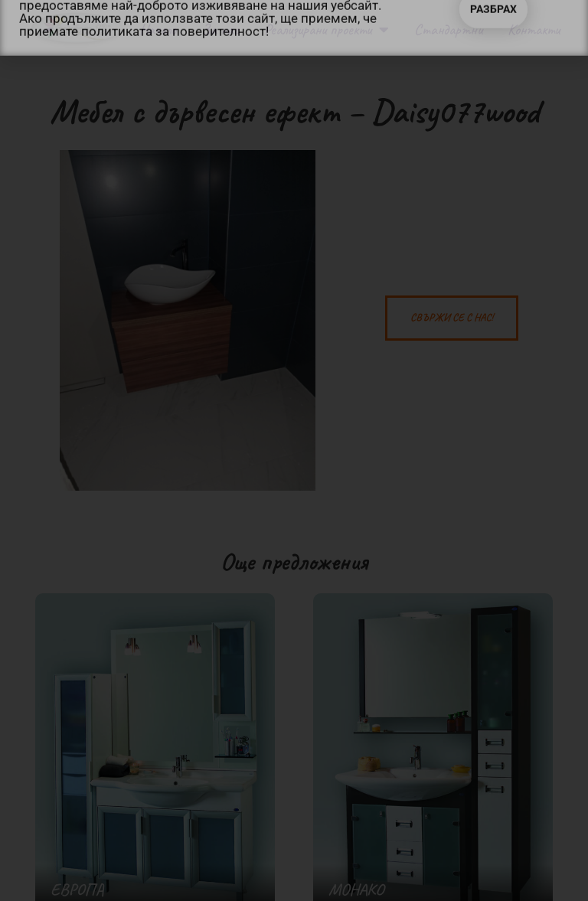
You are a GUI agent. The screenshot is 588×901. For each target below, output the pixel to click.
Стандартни (448, 29)
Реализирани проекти (327, 30)
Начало (158, 29)
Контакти (534, 29)
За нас (220, 29)
